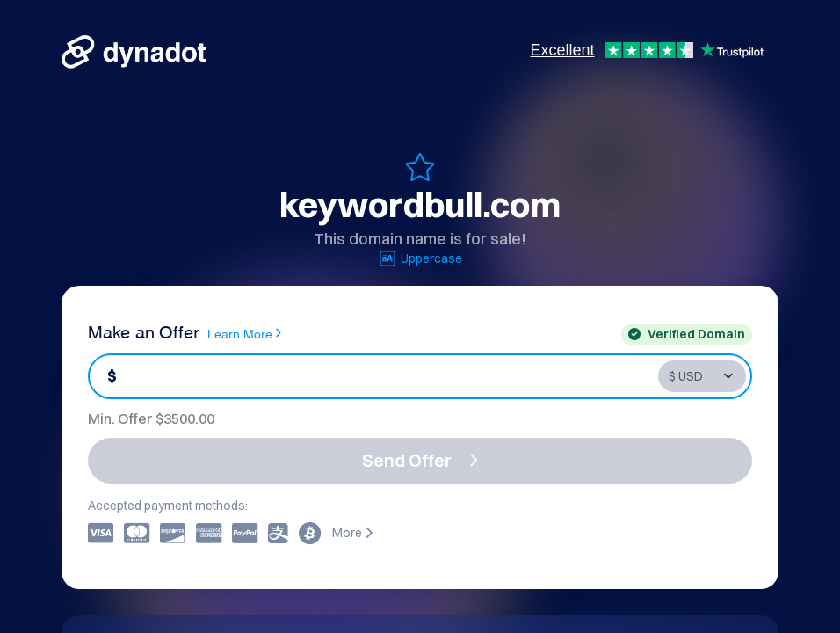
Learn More (244, 333)
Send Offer (420, 460)
